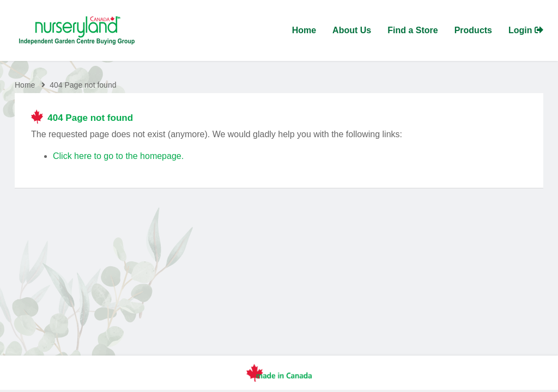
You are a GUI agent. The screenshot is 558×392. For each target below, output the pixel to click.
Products (473, 30)
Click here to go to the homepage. (118, 157)
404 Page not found (83, 85)
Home (304, 30)
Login (526, 30)
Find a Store (413, 30)
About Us (352, 30)
